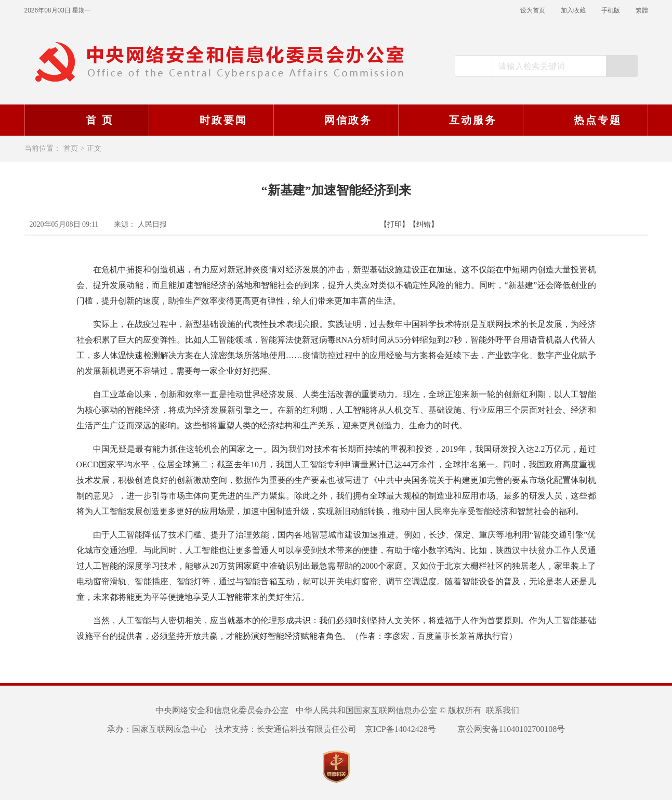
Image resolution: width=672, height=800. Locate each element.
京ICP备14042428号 (400, 729)
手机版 (611, 10)
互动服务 (459, 120)
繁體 (642, 10)
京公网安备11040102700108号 (505, 729)
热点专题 (584, 120)
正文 (94, 148)
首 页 (86, 120)
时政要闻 (210, 120)
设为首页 (533, 10)
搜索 (622, 66)
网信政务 (335, 120)
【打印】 (394, 224)
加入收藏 (573, 10)
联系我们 (503, 710)
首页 (71, 148)
